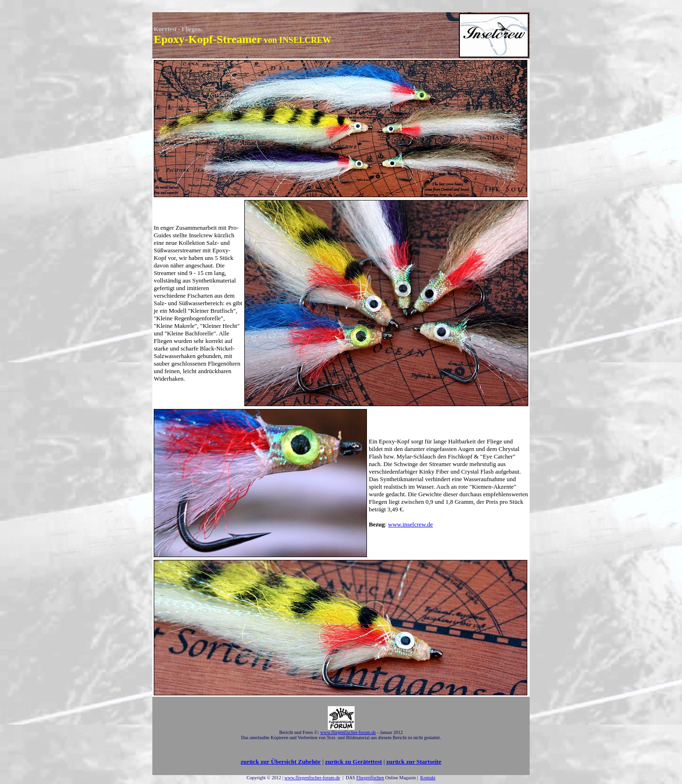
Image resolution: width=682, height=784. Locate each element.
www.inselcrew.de (411, 524)
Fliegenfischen (370, 778)
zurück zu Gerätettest (353, 762)
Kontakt (428, 778)
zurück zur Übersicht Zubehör (281, 762)
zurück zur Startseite (414, 762)
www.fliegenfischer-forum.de (312, 778)
